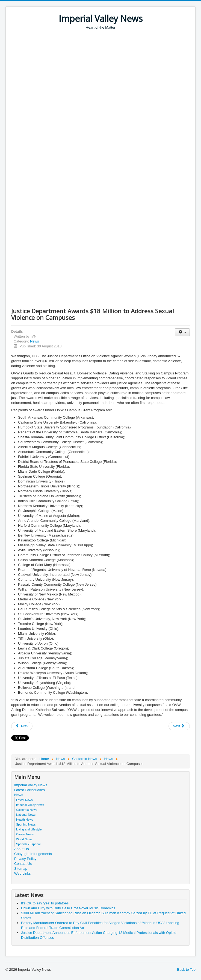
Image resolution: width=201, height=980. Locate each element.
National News (26, 815)
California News (27, 810)
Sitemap (21, 869)
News (35, 341)
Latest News (24, 800)
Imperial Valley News (31, 785)
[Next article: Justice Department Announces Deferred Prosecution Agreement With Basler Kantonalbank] (179, 726)
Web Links (22, 873)
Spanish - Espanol (28, 844)
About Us (21, 849)
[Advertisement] (106, 71)
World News (24, 839)
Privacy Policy (25, 859)
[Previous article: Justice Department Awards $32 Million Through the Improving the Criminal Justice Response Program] (22, 726)
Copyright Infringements (33, 854)
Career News (25, 834)
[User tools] (182, 332)
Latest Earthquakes (29, 790)
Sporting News (26, 824)
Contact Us (23, 864)
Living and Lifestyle (29, 829)
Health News (25, 820)
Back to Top (186, 969)
